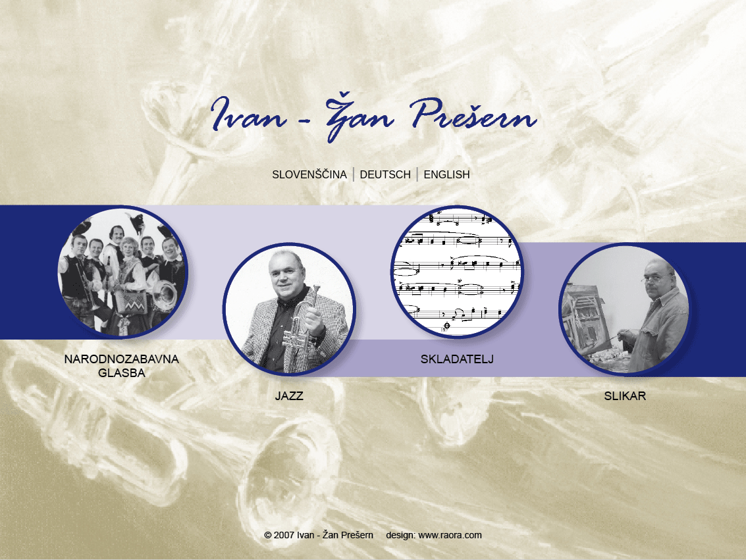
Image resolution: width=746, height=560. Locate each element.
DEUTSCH (386, 175)
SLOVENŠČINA (309, 175)
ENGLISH (447, 175)
